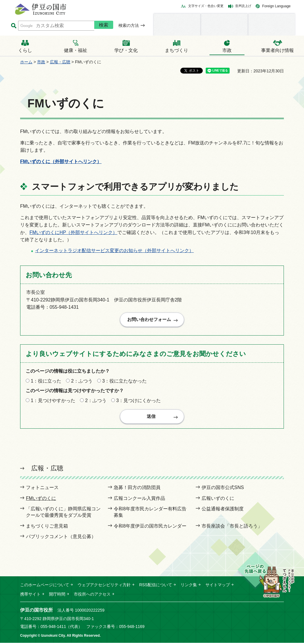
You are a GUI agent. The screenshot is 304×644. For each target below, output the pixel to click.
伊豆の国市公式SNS (223, 489)
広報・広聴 (60, 62)
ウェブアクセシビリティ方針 (104, 586)
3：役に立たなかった (124, 381)
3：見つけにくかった (138, 401)
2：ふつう (82, 381)
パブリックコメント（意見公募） (61, 538)
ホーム (26, 62)
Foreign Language (276, 6)
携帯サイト (30, 595)
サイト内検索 (14, 26)
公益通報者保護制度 (223, 510)
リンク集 (189, 586)
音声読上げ (243, 6)
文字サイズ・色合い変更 (206, 6)
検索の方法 (129, 25)
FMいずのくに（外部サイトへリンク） (61, 162)
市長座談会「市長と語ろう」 (232, 527)
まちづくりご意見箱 (47, 527)
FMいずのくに (41, 499)
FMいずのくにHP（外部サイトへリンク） (73, 232)
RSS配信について (156, 586)
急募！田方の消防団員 (137, 489)
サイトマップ (218, 586)
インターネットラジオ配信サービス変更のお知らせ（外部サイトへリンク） (114, 251)
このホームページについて (45, 586)
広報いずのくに (218, 499)
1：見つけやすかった (53, 401)
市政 (41, 62)
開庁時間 (57, 595)
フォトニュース (42, 489)
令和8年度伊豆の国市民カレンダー (150, 527)
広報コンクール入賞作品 (139, 499)
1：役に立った (46, 381)
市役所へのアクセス (92, 595)
